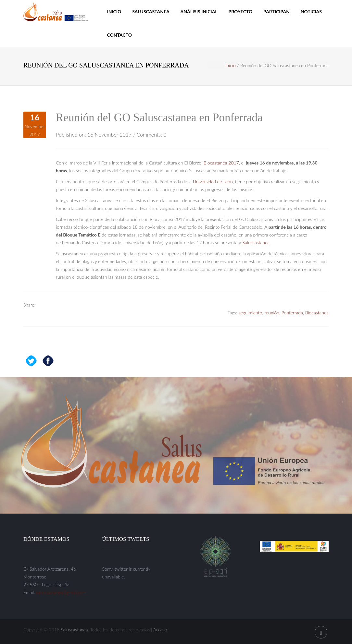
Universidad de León (213, 182)
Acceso (160, 630)
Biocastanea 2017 (221, 163)
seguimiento (250, 313)
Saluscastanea (151, 12)
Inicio (114, 12)
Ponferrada (292, 313)
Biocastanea (317, 313)
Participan (277, 12)
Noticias (311, 12)
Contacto (120, 35)
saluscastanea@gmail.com (61, 592)
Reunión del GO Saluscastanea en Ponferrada (159, 118)
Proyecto (240, 12)
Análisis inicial (199, 12)
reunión (272, 313)
